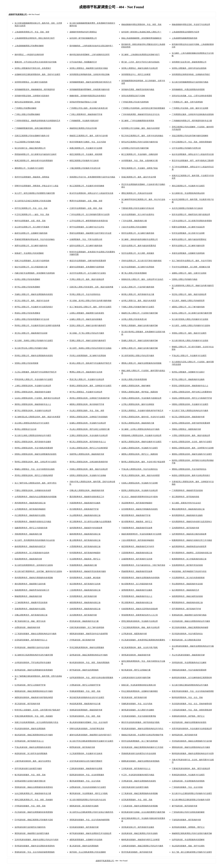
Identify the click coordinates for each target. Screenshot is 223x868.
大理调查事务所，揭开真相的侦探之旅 (85, 546)
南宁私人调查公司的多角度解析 (27, 287)
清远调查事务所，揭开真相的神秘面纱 (137, 503)
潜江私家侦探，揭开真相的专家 (27, 704)
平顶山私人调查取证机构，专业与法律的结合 (140, 469)
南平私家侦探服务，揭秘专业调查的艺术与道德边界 (90, 833)
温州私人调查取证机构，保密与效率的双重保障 (191, 423)
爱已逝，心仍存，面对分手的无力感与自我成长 (140, 62)
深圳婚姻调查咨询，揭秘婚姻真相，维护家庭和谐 (35, 89)
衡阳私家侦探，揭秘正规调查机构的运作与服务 (34, 691)
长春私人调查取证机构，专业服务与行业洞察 (140, 483)
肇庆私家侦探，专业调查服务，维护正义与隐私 (89, 793)
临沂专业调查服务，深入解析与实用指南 (138, 267)
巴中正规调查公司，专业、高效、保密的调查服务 (192, 142)
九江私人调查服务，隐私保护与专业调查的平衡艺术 (36, 372)
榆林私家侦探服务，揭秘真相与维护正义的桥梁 (140, 840)
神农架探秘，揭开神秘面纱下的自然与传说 (189, 571)
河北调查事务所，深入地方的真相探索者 (188, 578)
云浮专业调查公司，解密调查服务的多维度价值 (89, 221)
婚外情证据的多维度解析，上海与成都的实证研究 (90, 55)
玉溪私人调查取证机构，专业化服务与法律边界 (89, 435)
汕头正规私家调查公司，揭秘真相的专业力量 (33, 793)
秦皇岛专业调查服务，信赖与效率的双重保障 (88, 261)
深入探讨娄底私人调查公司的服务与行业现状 (190, 319)
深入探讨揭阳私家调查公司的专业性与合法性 (88, 800)
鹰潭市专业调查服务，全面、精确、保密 (86, 201)
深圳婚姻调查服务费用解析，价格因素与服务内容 (90, 89)
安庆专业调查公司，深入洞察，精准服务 (138, 253)
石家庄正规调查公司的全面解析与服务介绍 (32, 136)
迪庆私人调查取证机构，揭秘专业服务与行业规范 (141, 442)
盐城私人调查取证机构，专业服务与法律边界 (88, 423)
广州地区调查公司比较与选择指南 (135, 102)
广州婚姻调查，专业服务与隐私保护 (84, 121)
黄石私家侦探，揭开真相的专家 (134, 697)
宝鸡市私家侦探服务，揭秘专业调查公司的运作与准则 (36, 840)
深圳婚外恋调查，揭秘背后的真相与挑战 (138, 89)
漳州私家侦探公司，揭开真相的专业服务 (138, 827)
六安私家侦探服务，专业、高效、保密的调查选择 (192, 710)
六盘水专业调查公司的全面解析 (134, 227)
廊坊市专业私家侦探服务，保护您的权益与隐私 (140, 722)
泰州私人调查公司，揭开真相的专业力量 (138, 294)
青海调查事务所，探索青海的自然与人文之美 (140, 615)
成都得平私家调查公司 (105, 861)
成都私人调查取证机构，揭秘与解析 (136, 386)
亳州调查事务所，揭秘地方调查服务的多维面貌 (34, 578)
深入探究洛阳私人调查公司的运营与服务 (138, 356)
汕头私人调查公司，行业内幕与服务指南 (138, 287)
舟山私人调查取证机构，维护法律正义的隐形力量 (90, 429)
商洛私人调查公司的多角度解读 (27, 313)
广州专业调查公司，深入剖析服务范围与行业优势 (90, 214)
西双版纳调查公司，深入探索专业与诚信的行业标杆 (36, 154)
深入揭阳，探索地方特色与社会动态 (186, 503)
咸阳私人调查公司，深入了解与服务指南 (188, 307)
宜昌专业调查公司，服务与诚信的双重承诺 (139, 246)
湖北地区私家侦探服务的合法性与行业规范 (87, 697)
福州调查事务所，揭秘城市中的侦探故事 (86, 528)
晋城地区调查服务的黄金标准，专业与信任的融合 (35, 239)
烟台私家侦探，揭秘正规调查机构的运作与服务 (34, 735)
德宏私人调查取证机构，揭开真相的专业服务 (33, 442)
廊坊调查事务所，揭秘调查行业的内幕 (30, 584)
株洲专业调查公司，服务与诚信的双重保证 (189, 239)
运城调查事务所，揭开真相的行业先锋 (137, 559)
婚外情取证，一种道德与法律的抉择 (29, 55)
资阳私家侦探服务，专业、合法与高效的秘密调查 (90, 820)
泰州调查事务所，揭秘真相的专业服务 (187, 515)
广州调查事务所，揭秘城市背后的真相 (187, 490)
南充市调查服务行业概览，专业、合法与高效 (88, 142)
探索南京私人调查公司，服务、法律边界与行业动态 (142, 279)
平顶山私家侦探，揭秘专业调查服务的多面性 (33, 747)
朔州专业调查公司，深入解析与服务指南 (138, 233)
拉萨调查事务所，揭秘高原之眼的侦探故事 (189, 534)
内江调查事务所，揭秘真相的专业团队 (30, 515)
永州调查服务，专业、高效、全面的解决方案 (140, 161)
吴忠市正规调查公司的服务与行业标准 (187, 208)
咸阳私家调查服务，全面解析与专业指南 (86, 840)
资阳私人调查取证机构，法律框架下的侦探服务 (89, 417)
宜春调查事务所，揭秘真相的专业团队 (30, 609)
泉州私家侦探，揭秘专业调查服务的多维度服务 (34, 670)
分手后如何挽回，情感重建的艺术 (83, 62)
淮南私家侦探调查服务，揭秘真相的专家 (86, 710)
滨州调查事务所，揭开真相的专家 (83, 596)
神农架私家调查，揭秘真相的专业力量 (85, 704)
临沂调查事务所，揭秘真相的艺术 (185, 590)
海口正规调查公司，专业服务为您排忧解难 (87, 186)
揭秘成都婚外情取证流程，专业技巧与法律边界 (191, 24)
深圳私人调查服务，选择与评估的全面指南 (189, 68)
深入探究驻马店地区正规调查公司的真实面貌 (33, 201)
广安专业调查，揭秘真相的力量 (134, 221)
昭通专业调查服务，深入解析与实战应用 (188, 227)
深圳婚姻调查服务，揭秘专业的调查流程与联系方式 (90, 82)
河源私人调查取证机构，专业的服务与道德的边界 (141, 398)
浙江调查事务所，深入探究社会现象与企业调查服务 (90, 522)
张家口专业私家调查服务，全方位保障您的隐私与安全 (36, 722)
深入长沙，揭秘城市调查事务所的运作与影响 (140, 497)
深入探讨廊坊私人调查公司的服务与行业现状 (190, 341)
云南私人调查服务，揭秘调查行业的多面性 (87, 313)
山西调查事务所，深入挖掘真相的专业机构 (32, 553)
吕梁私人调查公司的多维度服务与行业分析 (32, 319)
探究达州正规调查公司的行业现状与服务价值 (140, 142)
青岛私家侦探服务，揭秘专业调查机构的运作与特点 (142, 729)
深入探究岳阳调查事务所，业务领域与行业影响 (34, 565)
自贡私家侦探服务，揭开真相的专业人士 (31, 640)
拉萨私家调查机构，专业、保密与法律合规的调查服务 (91, 678)
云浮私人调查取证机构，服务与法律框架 (138, 404)
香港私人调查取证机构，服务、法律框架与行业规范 (90, 386)
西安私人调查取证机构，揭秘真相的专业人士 (190, 386)
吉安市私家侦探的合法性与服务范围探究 (86, 761)
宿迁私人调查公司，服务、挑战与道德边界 (189, 294)
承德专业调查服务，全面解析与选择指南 (188, 253)
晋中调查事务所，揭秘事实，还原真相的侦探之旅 (192, 553)
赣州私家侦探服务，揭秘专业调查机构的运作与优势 (193, 753)
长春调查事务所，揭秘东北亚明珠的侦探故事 (140, 609)
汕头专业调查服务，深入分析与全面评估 (138, 214)
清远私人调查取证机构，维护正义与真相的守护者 (192, 398)
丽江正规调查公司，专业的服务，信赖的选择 (140, 154)
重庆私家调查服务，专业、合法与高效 (85, 781)
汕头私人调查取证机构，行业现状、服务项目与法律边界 (37, 398)
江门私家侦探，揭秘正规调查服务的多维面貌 (140, 793)
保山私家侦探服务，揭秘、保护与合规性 (188, 846)
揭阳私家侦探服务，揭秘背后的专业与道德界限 (89, 634)
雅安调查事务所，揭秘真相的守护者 (136, 515)
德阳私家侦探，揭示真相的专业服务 (84, 806)
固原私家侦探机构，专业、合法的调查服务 (87, 775)
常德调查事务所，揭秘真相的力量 (83, 565)
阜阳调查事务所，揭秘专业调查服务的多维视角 (140, 578)
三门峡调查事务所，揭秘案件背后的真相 (31, 603)
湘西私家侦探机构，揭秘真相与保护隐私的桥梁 (34, 697)
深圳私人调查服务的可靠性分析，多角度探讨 (33, 68)
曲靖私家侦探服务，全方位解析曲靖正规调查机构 (192, 678)
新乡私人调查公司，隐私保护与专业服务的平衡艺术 (90, 363)
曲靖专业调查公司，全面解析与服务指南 (31, 233)
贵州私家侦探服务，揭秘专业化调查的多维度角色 (35, 846)
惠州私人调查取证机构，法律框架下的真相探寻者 (90, 398)
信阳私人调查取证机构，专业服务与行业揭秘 (88, 475)
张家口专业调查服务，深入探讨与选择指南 (32, 261)
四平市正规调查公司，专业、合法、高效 (31, 208)
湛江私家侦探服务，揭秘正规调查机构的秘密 (190, 627)
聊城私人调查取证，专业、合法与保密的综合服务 (35, 469)
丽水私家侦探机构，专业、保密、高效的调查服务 (90, 663)
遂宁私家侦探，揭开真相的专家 (185, 806)
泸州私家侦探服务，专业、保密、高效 (30, 806)
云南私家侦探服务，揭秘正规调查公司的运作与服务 (142, 846)
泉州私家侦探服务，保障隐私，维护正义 (188, 827)
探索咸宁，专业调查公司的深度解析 (29, 253)
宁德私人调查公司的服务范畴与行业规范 (138, 307)
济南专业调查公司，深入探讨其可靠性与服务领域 (141, 261)
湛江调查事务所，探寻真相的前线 (185, 497)
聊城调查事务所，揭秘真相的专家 (28, 596)
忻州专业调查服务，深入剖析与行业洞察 (188, 233)
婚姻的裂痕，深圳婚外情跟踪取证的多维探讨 (88, 96)
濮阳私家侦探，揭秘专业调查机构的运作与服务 (191, 747)
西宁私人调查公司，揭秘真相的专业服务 (188, 379)
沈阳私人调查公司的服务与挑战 (185, 279)
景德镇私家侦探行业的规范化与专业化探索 (139, 753)
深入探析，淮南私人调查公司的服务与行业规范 (34, 341)
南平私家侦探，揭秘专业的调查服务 (84, 670)
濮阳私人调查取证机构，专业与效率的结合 (189, 469)
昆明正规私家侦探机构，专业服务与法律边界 (140, 621)
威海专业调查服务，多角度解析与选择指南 (87, 267)
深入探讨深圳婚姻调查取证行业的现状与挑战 (190, 82)
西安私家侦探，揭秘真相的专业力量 (84, 621)
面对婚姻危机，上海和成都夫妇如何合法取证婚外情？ (91, 46)
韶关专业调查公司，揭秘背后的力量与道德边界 (191, 214)
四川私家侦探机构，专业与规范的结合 (187, 634)
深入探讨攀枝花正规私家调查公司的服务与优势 (191, 800)
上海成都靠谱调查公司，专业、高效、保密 (32, 32)
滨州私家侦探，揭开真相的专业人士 (29, 741)
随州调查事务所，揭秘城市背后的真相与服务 (88, 571)
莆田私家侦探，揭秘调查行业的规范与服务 (32, 833)
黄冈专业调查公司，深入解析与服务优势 (188, 246)
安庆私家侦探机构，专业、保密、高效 (85, 716)
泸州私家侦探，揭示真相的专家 (82, 640)
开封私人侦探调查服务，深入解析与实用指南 (88, 356)
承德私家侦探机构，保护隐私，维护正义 (188, 716)
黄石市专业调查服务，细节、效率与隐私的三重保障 (193, 161)
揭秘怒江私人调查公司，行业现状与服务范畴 (140, 313)
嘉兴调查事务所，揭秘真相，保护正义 (137, 522)
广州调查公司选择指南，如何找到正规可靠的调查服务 (143, 108)
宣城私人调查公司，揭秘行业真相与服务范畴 (140, 341)
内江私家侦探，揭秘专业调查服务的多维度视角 (34, 812)
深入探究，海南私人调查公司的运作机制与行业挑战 (90, 348)
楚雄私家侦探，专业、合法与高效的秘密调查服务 (35, 852)
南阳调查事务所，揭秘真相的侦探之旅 (85, 603)
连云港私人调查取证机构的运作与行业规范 (32, 423)
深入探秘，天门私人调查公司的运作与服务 (87, 333)
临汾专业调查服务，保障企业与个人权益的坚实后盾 (193, 154)
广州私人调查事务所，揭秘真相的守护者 (86, 114)
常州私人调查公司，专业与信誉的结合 (85, 294)
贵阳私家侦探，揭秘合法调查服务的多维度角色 (34, 787)
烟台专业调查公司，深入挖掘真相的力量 (31, 267)
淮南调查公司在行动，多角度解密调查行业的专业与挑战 (92, 177)
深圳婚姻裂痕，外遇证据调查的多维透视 (188, 89)
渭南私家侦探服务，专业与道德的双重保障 (189, 670)
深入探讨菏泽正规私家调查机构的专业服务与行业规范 (91, 741)
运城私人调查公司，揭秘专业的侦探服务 (86, 319)
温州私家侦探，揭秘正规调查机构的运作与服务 (89, 655)
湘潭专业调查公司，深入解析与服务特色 (31, 246)
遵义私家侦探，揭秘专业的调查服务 (84, 846)
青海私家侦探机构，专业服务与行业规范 (188, 775)
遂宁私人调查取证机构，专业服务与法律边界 (33, 411)
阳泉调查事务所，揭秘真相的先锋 (28, 559)
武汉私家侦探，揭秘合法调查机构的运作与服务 (191, 621)
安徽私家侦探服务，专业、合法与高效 (137, 704)
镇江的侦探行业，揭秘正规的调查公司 (30, 148)
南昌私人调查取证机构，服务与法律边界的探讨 (191, 475)
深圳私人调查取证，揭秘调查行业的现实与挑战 (89, 68)
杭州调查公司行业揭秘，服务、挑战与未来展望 (140, 128)
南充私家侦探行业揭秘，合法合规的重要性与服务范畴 (143, 812)
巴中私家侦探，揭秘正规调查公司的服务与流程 (34, 820)
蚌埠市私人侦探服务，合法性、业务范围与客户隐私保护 (37, 710)
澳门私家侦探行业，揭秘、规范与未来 (30, 621)
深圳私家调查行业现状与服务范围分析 (30, 781)
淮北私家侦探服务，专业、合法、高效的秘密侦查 (192, 704)
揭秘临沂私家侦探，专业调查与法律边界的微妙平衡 (142, 735)
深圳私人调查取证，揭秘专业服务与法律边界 (140, 68)
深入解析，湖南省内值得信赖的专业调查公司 (140, 239)
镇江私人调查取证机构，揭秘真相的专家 (188, 417)
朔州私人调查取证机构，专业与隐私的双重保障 (34, 448)
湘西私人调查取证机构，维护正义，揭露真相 (140, 454)
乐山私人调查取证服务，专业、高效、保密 (87, 411)
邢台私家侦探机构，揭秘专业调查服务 (30, 729)
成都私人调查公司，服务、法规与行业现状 (189, 273)
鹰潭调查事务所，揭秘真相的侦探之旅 (187, 603)
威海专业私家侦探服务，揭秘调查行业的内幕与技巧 (90, 735)
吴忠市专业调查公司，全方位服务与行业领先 (88, 273)
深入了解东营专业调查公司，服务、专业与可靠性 (192, 261)
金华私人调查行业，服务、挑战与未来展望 (139, 301)
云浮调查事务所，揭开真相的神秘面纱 (30, 509)
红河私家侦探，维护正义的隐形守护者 (30, 685)
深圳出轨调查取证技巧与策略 (133, 96)
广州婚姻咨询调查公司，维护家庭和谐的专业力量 (192, 121)
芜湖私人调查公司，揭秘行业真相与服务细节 (88, 341)
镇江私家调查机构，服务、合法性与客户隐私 (140, 647)
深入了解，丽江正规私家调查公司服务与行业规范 (192, 852)
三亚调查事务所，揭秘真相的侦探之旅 (85, 590)
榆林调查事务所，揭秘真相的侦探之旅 (85, 534)
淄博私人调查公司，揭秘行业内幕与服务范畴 (140, 348)
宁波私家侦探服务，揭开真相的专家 (186, 820)
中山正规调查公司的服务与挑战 (27, 142)
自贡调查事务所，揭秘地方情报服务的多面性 (140, 509)
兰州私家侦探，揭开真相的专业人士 (136, 769)
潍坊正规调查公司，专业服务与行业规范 (188, 186)
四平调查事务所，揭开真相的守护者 (186, 609)
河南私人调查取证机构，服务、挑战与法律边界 (89, 469)
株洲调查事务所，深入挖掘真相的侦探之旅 (189, 559)
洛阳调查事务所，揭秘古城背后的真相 (187, 596)
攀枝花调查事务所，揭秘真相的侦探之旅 (188, 509)
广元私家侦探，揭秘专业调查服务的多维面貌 (140, 806)
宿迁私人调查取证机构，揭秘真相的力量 (138, 423)
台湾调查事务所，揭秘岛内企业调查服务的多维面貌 (36, 497)
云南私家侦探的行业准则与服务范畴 (136, 678)
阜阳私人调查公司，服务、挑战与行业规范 (189, 333)
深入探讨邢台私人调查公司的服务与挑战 (31, 348)
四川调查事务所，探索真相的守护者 (84, 509)
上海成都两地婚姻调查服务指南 (185, 38)
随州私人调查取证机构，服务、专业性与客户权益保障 (143, 462)
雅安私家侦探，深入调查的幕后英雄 (186, 640)
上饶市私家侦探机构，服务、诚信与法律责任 (33, 761)
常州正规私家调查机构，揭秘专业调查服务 (87, 647)
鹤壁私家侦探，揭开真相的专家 (82, 747)
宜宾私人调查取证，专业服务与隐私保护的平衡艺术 (142, 411)
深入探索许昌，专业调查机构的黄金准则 (188, 193)
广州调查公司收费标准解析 (26, 108)
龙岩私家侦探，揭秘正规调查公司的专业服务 (140, 833)
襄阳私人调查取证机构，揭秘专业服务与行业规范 (192, 454)
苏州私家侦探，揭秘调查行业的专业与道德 (32, 647)
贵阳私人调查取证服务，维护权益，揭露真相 (140, 392)
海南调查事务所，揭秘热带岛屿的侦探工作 (32, 590)
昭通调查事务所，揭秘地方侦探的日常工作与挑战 (192, 540)
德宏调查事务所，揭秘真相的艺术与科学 (138, 546)
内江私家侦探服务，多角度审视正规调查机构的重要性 (143, 640)
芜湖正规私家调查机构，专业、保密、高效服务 (34, 716)
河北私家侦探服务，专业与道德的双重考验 (139, 716)
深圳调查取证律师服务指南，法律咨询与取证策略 (90, 74)
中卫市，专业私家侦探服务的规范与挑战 (138, 775)
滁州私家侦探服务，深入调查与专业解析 (138, 710)
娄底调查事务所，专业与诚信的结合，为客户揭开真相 (143, 565)
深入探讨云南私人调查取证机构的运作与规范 (33, 435)
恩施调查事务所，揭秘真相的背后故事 (137, 571)
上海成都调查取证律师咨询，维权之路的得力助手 (35, 38)
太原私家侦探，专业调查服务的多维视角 (188, 781)
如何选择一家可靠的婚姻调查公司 (83, 38)
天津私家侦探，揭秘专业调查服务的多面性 (139, 781)
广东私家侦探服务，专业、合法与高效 (187, 787)
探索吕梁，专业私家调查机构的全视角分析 (139, 685)
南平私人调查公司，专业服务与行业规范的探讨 (34, 307)
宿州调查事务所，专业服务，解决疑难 (85, 578)
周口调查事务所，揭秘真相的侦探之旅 (137, 603)
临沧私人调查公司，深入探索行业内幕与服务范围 (192, 313)
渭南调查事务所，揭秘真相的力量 (28, 534)
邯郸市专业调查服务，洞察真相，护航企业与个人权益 (36, 186)
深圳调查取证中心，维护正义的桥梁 (136, 74)
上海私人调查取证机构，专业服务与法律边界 (33, 386)
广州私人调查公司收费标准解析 (27, 114)
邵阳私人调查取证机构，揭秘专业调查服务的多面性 (36, 454)
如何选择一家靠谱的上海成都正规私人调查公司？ (141, 32)
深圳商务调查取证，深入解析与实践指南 (31, 82)
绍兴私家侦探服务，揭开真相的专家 (84, 827)
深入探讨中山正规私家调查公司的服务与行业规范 (192, 793)
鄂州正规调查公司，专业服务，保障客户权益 (140, 168)
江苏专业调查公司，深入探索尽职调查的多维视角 (192, 221)
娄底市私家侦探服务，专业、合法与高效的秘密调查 (193, 691)
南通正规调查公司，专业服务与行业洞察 (86, 148)
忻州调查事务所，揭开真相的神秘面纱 (85, 553)
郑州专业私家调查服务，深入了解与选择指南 (140, 741)
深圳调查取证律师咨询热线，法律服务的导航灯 (191, 74)
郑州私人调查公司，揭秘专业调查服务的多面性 (34, 356)
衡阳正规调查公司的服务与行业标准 (84, 161)
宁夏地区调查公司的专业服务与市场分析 (138, 208)
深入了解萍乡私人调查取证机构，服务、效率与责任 (36, 483)
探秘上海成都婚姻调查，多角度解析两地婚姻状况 (141, 38)
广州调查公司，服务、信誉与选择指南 (187, 102)
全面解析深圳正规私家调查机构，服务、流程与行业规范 (37, 74)
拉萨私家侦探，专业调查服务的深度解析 (188, 840)
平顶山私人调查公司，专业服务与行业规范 (189, 356)
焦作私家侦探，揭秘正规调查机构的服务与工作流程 (142, 747)
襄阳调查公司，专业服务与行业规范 (29, 168)
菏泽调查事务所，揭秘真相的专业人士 (137, 596)
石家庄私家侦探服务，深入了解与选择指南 (87, 627)
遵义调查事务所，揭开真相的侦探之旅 (85, 540)
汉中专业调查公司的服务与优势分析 (186, 148)
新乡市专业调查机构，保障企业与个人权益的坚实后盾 (91, 193)
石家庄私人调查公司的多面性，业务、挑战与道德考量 (91, 287)
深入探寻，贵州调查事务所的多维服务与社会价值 (35, 540)
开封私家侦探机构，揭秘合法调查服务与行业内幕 (192, 741)
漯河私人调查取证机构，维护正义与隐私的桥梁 (34, 475)
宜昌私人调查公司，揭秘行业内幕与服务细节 (88, 325)
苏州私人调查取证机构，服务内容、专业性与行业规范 (143, 417)
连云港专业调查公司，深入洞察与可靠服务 (32, 227)
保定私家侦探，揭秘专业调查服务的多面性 (189, 722)
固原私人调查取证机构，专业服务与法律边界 (140, 490)
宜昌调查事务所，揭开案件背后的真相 (187, 565)
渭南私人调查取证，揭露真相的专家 (186, 429)
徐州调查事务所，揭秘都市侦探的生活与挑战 (33, 522)
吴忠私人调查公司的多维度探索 (134, 379)
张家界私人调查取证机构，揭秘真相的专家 (87, 454)
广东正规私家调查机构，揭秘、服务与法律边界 (140, 627)
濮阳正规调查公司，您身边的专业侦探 (137, 193)
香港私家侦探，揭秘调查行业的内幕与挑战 (189, 615)
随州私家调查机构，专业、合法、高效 (187, 697)
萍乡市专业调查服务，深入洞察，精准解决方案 (191, 267)
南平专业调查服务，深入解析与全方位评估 (87, 227)
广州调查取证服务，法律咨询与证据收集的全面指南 (193, 114)
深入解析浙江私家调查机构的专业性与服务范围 (34, 655)
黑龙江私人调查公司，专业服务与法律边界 (87, 379)
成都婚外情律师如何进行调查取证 (83, 32)
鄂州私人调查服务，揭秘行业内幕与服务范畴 (140, 325)
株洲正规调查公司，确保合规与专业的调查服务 (34, 161)
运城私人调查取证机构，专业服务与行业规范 (140, 448)
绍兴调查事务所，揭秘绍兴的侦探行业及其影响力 (192, 522)
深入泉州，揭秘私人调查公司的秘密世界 (188, 301)
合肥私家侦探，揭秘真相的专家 (27, 627)
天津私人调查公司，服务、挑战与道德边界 (87, 279)
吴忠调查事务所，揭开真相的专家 (83, 615)
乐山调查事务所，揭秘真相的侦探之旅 (85, 515)
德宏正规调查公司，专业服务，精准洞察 (86, 154)
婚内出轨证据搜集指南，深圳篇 (27, 102)
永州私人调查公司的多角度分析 (134, 319)
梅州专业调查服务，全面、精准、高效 (30, 221)
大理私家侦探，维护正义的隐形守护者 (85, 685)
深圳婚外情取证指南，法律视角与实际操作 (32, 96)
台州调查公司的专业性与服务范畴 (135, 148)
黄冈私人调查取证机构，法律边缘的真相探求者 (89, 462)
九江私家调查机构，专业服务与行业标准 (86, 753)
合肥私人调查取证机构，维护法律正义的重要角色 (192, 392)
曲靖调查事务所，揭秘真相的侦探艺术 (30, 546)
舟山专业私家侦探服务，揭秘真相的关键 (188, 655)
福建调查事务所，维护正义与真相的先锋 (31, 528)
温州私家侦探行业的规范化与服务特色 (30, 827)
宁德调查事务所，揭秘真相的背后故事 (137, 528)
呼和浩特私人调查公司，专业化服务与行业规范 (34, 379)
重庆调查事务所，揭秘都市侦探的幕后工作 (87, 497)
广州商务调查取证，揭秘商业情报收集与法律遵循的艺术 (37, 121)
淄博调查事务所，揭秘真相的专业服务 (137, 590)
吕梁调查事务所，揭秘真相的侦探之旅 (137, 553)
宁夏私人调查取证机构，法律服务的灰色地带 (33, 490)
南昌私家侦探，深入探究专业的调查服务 (31, 753)
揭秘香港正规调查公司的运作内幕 (83, 128)
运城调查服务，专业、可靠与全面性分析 (86, 239)
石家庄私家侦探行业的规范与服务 (135, 787)
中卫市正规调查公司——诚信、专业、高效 (32, 214)
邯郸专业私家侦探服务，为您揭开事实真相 (87, 729)
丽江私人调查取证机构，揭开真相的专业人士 (88, 442)
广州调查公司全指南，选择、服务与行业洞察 (190, 108)
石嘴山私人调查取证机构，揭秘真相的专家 (87, 490)
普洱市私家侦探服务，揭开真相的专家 (137, 852)
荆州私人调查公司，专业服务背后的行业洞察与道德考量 (37, 325)
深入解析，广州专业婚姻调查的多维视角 (138, 121)
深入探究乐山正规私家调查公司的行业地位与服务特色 (91, 812)
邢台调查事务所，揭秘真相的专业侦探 (187, 584)
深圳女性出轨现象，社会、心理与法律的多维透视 (192, 96)
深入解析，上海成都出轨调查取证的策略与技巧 (140, 55)
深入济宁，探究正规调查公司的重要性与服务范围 (35, 193)
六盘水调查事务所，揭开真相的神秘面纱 (138, 540)
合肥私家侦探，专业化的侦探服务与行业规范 (88, 787)
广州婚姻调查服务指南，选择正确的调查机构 (33, 128)
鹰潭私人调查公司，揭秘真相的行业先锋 (86, 372)
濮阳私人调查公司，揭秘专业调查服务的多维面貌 (141, 363)
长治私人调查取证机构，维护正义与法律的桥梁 (89, 448)
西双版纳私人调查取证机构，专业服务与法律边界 (141, 435)
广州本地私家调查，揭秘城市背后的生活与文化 (140, 114)
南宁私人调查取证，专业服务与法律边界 (86, 392)
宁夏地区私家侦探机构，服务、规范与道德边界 (191, 769)
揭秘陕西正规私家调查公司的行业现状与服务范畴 (192, 833)
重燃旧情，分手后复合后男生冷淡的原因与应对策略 (36, 62)
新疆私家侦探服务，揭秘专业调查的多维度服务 (140, 761)
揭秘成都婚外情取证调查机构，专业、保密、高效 (141, 24)
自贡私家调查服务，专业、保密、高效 (137, 800)
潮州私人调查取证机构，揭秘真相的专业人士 (33, 404)
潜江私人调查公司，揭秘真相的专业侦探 (31, 333)
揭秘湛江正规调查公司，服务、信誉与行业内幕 (89, 136)
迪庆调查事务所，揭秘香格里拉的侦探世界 (189, 546)
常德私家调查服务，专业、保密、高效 (85, 691)
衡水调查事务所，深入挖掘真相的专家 (137, 584)
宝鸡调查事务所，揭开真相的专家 (185, 528)
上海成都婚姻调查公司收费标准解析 (29, 46)
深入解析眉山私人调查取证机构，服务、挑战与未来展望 (37, 417)
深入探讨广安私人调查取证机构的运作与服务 (190, 411)
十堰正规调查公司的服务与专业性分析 (85, 168)
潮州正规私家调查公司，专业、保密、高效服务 (34, 800)
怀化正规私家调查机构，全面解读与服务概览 (140, 691)
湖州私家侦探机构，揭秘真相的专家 (136, 655)
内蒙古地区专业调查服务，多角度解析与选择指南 (35, 273)
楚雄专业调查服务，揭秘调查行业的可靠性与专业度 (90, 233)
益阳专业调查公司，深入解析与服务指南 (86, 246)
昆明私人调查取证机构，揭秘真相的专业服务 (33, 392)
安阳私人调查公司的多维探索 (26, 363)
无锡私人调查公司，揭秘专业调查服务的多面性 (34, 294)
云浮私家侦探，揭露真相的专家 (134, 634)
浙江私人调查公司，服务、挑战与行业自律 (32, 301)
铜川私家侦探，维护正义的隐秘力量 (136, 670)
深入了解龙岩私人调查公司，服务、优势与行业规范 (90, 307)
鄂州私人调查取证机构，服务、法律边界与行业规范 (36, 462)
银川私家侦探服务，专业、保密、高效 (30, 775)
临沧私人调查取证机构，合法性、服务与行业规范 (192, 442)
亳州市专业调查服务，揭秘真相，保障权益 (32, 177)
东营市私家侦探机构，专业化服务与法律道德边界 (192, 729)
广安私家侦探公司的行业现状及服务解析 (188, 812)
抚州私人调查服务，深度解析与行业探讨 (188, 372)
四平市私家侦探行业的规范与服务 (28, 769)
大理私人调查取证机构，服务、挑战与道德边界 (191, 435)
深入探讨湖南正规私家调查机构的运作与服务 (190, 685)
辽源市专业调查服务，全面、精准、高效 (86, 208)
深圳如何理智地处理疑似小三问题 (83, 102)
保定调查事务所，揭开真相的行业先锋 (85, 584)
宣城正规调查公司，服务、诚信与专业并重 (139, 177)
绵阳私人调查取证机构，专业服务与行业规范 (190, 404)
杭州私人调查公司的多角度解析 (27, 279)
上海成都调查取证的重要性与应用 (185, 32)
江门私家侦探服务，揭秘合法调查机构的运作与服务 (36, 634)
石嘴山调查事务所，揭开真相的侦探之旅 (31, 615)
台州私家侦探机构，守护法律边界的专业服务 (33, 663)
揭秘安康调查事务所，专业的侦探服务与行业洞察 (141, 534)
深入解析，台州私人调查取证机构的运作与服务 (140, 429)
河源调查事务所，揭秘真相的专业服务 (85, 503)
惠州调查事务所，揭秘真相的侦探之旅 (30, 503)
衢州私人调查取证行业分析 (26, 429)
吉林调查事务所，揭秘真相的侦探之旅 (85, 609)
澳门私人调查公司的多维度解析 (134, 273)
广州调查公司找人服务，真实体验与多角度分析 (89, 108)
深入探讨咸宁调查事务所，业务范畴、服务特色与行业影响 (38, 571)
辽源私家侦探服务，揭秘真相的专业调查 (86, 769)
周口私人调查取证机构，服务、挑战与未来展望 (140, 475)
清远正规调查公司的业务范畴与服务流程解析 (190, 136)
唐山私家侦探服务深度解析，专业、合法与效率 (89, 722)
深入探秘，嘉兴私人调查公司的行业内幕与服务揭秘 (90, 301)
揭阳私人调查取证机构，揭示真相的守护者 (87, 404)
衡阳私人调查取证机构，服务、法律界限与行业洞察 (193, 448)
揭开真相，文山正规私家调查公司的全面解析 (88, 852)
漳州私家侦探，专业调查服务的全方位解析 (189, 663)
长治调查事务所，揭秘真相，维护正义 (85, 559)
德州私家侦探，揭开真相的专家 (185, 735)
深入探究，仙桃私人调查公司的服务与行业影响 (191, 325)
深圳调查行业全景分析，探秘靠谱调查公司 (189, 62)
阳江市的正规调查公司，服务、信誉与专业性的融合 (142, 136)
